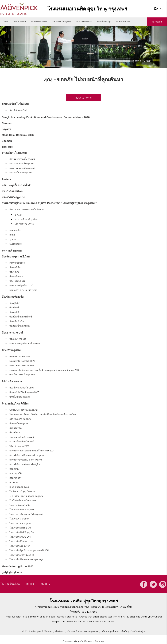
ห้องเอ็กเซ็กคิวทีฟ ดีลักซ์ (21, 317)
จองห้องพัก (157, 22)
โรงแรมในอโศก (10, 584)
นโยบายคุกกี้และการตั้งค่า (16, 185)
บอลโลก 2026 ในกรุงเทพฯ (22, 375)
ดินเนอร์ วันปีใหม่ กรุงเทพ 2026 (24, 392)
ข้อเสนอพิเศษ (20, 22)
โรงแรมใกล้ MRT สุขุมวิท (22, 532)
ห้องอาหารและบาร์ (84, 22)
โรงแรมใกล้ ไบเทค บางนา (22, 541)
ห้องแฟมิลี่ (14, 312)
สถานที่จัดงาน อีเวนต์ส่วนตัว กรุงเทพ (27, 455)
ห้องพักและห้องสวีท (39, 22)
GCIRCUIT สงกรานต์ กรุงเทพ (23, 410)
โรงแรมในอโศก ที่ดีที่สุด (15, 404)
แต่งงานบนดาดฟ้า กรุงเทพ (22, 168)
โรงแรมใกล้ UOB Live (20, 537)
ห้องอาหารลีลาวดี (18, 339)
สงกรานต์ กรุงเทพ (12, 251)
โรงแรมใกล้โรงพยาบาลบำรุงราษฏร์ (26, 560)
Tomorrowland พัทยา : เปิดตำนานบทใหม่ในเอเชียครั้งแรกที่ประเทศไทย (43, 414)
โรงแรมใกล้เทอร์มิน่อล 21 (22, 555)
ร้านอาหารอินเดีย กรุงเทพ (22, 437)
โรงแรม (6, 22)
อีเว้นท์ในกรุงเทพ (123, 22)
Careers (7, 123)
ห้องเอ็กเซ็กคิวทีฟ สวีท (20, 326)
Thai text (7, 147)
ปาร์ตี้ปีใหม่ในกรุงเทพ (20, 397)
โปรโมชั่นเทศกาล (12, 381)
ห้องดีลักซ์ (14, 308)
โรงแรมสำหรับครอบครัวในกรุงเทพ (26, 514)
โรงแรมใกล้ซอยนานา (20, 546)
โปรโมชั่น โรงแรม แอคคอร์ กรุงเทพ (26, 496)
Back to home (83, 98)
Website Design (137, 631)
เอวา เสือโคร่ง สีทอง (19, 487)
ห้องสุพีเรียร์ (15, 303)
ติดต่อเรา (7, 179)
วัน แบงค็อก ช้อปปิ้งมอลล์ (22, 442)
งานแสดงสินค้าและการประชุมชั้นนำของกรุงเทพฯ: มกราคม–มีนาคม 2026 (44, 370)
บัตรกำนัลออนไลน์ (18, 110)
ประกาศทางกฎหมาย (13, 197)
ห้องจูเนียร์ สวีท (17, 321)
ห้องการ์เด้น (15, 267)
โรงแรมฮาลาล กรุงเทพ (20, 523)
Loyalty (6, 129)
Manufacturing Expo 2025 (18, 566)
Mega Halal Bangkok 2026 (18, 135)
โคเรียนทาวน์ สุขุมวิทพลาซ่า (23, 492)
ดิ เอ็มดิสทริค (15, 428)
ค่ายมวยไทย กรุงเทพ (19, 424)
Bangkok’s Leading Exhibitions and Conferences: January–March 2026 (46, 117)
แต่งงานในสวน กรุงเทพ (20, 173)
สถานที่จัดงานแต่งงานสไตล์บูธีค (25, 464)
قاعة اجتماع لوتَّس (12, 572)
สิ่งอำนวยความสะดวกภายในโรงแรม (27, 209)
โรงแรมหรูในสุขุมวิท (19, 519)
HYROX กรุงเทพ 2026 (20, 357)
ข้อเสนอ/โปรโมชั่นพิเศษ (15, 104)
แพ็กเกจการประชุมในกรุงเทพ (23, 290)
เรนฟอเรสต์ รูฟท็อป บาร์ (21, 286)
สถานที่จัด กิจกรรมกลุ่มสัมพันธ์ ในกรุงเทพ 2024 (32, 451)
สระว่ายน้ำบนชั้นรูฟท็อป (27, 219)
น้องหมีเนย (15, 433)
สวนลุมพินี (14, 469)
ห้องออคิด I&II (16, 276)
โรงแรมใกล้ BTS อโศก (20, 528)
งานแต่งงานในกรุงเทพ (61, 22)
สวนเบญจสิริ (15, 478)
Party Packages (17, 263)
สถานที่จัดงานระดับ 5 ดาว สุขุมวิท (26, 460)
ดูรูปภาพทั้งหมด (141, 61)
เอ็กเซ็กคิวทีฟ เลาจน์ (25, 224)
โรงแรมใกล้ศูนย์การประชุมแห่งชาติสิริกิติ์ (29, 551)
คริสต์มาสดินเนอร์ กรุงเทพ (22, 388)
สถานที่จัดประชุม (104, 22)
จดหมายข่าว (15, 230)
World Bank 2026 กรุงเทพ (22, 366)
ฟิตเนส (18, 215)
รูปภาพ (13, 239)
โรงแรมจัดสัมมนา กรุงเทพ (22, 510)
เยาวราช (13, 482)
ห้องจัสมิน (14, 272)
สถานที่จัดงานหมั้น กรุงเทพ (22, 159)
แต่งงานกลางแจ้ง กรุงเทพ (21, 164)
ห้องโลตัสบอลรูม (17, 281)
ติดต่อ (12, 235)
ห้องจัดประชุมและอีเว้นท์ (16, 257)
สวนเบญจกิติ (15, 473)
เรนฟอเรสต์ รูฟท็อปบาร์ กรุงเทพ (25, 343)
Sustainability (16, 244)
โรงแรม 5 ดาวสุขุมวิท (20, 505)
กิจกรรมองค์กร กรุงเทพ (20, 419)
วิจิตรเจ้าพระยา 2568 (19, 446)
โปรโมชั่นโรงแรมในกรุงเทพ (23, 501)
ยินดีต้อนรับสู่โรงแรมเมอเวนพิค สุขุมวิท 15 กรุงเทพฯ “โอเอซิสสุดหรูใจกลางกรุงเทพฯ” (49, 203)
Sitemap (7, 141)
